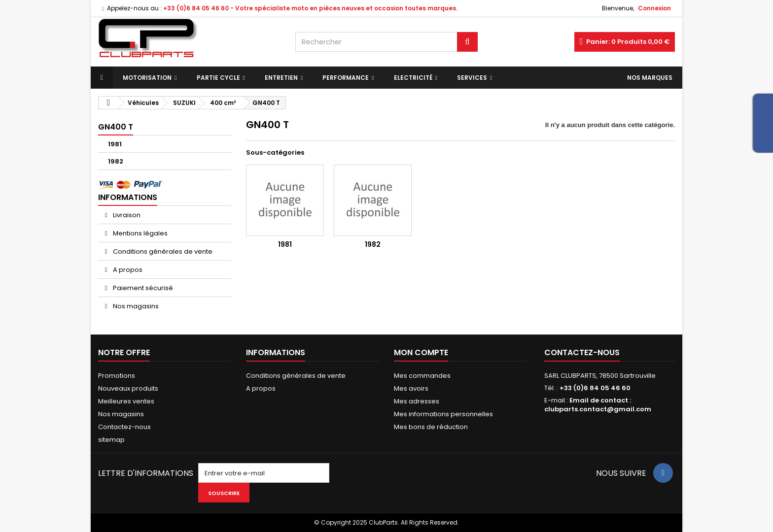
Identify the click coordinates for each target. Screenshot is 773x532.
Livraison (126, 215)
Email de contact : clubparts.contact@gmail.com (598, 405)
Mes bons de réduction (431, 427)
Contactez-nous (124, 427)
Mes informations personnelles (443, 414)
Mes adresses (417, 401)
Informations (128, 197)
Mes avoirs (411, 388)
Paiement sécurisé (142, 288)
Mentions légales (140, 233)
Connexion (654, 8)
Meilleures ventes (126, 401)
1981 (115, 144)
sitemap (111, 440)
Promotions (117, 376)
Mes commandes (422, 376)
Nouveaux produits (128, 388)
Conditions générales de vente (162, 251)
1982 (116, 161)
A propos (127, 270)
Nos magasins (135, 306)
